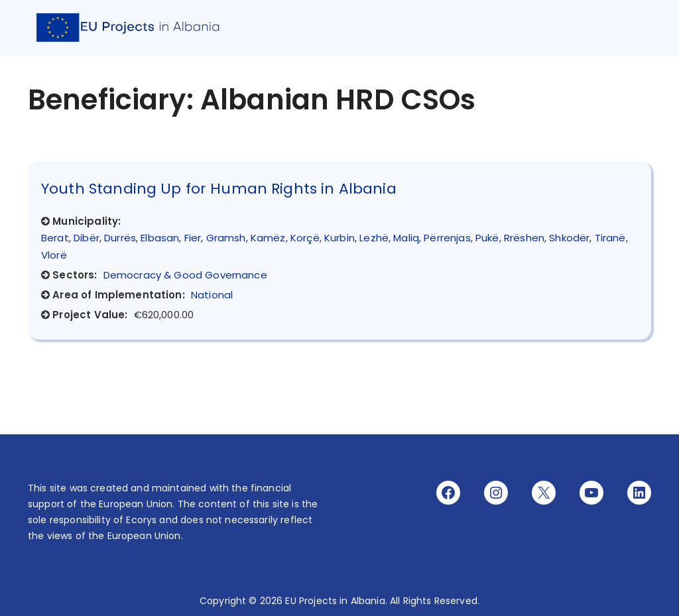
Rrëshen (524, 238)
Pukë (487, 238)
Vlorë (54, 255)
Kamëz (268, 238)
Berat (55, 238)
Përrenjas (447, 238)
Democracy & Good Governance (185, 275)
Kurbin (339, 238)
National (212, 295)
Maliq (406, 238)
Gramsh (226, 238)
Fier (193, 238)
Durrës (120, 238)
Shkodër (569, 238)
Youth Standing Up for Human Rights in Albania (219, 189)
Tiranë (610, 238)
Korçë (305, 238)
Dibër (87, 238)
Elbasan (160, 238)
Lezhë (374, 238)
